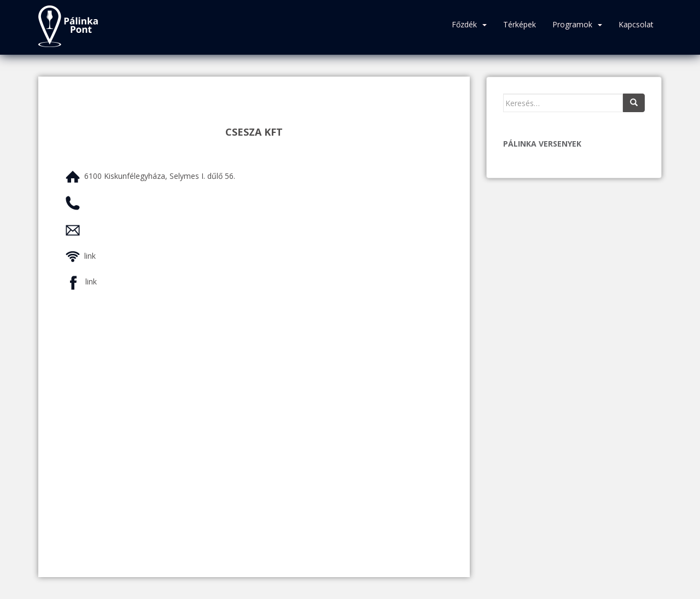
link (90, 256)
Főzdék (464, 24)
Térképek (520, 24)
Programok (572, 24)
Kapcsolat (636, 24)
